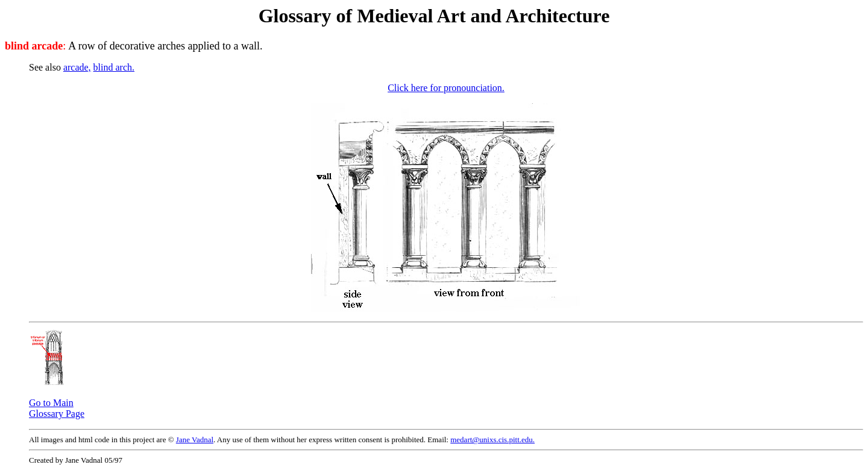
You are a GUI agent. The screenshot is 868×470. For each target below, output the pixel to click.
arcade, (77, 67)
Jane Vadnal (195, 440)
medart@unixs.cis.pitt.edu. (492, 440)
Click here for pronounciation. (446, 88)
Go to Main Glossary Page (57, 408)
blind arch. (114, 67)
